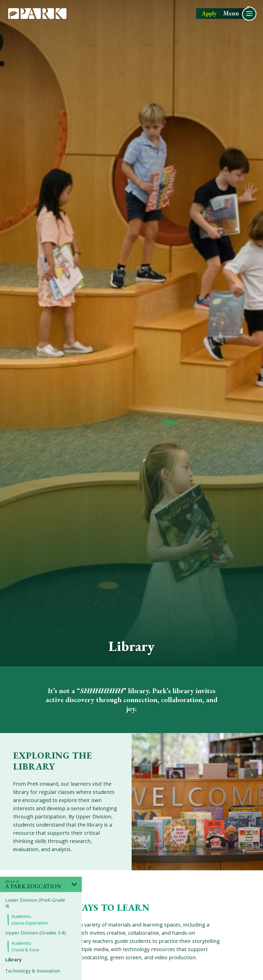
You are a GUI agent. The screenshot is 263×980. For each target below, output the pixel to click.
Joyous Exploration (30, 923)
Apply (209, 14)
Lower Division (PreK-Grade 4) (35, 903)
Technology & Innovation (33, 971)
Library (13, 960)
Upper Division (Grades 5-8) (35, 933)
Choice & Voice (25, 950)
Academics (21, 916)
